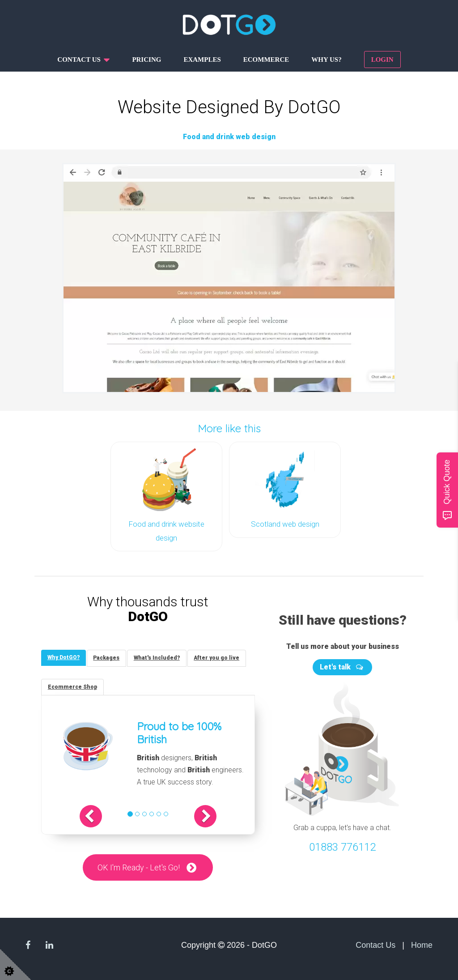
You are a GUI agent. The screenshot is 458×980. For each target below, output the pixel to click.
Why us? (326, 60)
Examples (202, 60)
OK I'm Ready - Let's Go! (139, 867)
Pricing (146, 60)
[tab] (64, 656)
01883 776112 (342, 845)
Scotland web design (285, 523)
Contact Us (375, 945)
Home (422, 945)
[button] (95, 816)
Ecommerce (266, 60)
